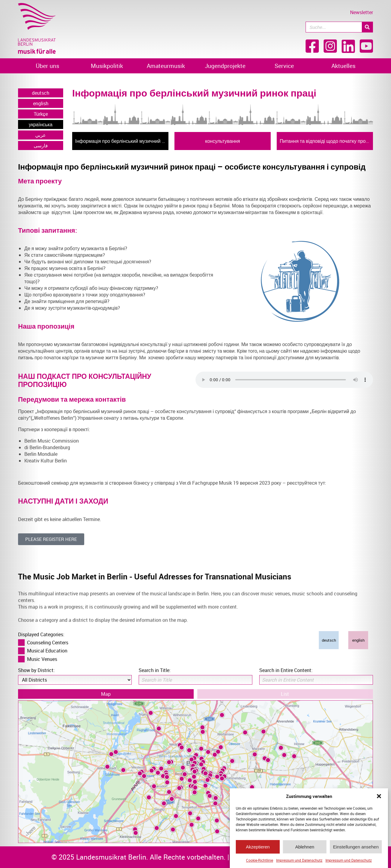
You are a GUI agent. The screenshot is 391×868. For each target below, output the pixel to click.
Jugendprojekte (225, 66)
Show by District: (36, 655)
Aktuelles (343, 66)
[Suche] (367, 27)
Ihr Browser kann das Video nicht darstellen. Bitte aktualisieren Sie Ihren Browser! (284, 380)
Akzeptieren (258, 847)
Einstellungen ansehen (356, 847)
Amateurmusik (166, 66)
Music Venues (42, 644)
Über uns (48, 66)
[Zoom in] (359, 783)
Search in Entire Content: (286, 655)
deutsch (41, 93)
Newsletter (362, 12)
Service (284, 66)
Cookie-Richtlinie (260, 860)
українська (41, 124)
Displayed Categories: (41, 620)
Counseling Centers (48, 628)
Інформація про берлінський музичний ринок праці (122, 141)
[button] (379, 796)
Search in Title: (155, 655)
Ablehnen (305, 847)
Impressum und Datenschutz (299, 860)
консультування (223, 141)
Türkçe (41, 114)
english (41, 103)
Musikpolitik (107, 66)
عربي (41, 135)
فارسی (41, 146)
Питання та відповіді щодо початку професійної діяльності (326, 141)
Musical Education (47, 636)
